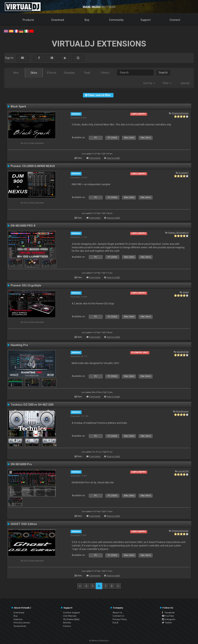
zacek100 (183, 471)
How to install (113, 158)
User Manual (70, 616)
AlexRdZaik (183, 352)
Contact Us (118, 616)
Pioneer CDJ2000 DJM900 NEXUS (33, 166)
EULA (115, 623)
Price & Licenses (22, 623)
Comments (95, 158)
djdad (186, 292)
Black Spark (18, 106)
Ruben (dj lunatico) (178, 233)
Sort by (149, 83)
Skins (34, 73)
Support (146, 20)
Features (18, 619)
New (16, 73)
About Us (117, 613)
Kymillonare (182, 411)
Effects (52, 73)
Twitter (167, 623)
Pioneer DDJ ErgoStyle (26, 285)
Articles (67, 623)
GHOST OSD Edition (24, 524)
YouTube (168, 616)
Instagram (169, 619)
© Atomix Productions (99, 641)
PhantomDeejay (180, 113)
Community (116, 20)
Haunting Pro (19, 345)
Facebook (168, 613)
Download (58, 20)
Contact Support (71, 613)
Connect (175, 20)
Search (163, 73)
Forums (67, 626)
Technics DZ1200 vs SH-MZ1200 (32, 405)
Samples (69, 73)
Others (105, 73)
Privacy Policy (120, 619)
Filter (167, 83)
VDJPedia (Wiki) (71, 619)
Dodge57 (184, 173)
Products (28, 20)
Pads (87, 73)
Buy (87, 20)
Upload (185, 83)
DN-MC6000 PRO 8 (23, 226)
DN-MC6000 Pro (21, 464)
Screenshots (20, 626)
